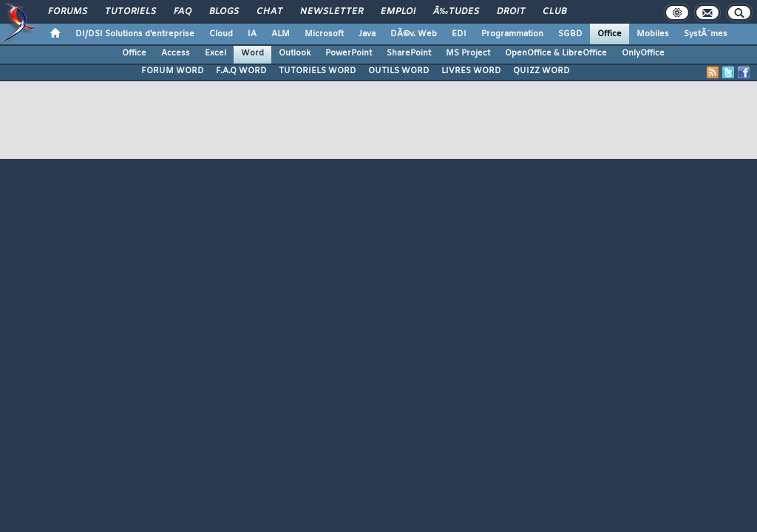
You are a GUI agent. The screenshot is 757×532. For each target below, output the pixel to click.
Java (367, 34)
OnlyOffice (643, 53)
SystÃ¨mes (706, 34)
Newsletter (332, 12)
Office (610, 34)
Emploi (398, 12)
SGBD (570, 34)
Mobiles (653, 34)
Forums (68, 12)
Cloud (221, 34)
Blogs (224, 12)
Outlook (295, 53)
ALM (281, 34)
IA (252, 34)
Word (252, 53)
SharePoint (409, 53)
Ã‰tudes (456, 12)
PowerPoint (349, 53)
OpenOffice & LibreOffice (556, 53)
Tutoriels (130, 12)
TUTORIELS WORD (318, 71)
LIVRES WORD (471, 71)
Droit (511, 12)
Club (554, 12)
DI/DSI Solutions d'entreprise (135, 34)
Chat (269, 12)
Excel (215, 53)
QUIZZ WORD (542, 71)
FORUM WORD (173, 71)
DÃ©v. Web (414, 34)
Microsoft (324, 34)
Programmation (512, 34)
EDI (459, 34)
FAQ (183, 12)
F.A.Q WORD (241, 71)
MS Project (468, 53)
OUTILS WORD (399, 71)
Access (176, 53)
